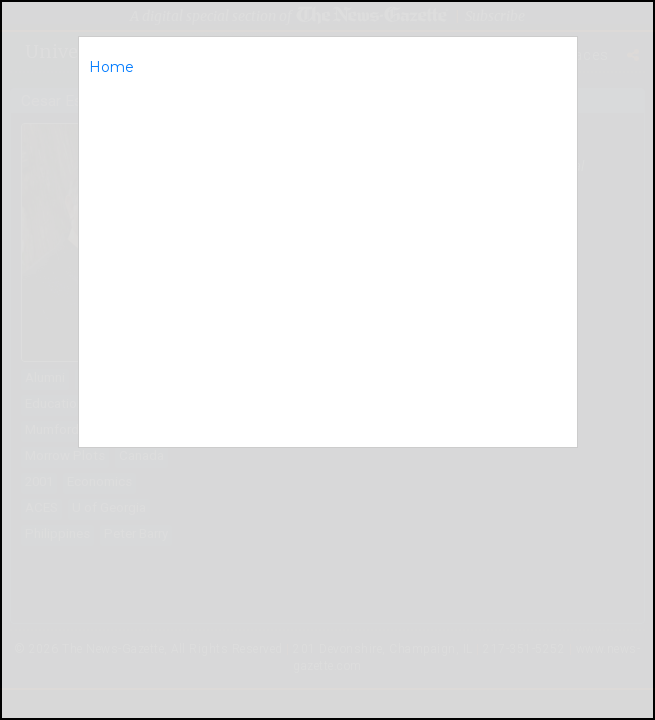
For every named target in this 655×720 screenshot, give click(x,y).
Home (111, 67)
